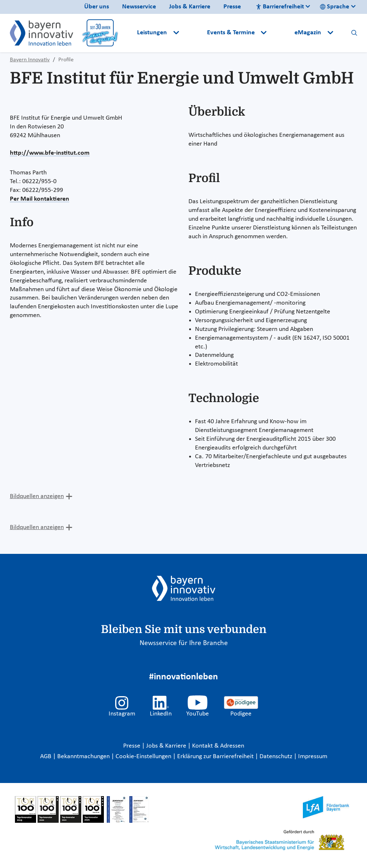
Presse (232, 7)
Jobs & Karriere (190, 7)
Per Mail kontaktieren (40, 199)
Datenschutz (277, 757)
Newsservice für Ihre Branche (184, 643)
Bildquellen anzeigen (37, 496)
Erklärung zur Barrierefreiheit (216, 757)
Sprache (335, 7)
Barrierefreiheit (280, 7)
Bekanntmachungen (84, 757)
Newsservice (139, 7)
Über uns (97, 7)
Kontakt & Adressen (218, 746)
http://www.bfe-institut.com (50, 153)
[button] (194, 33)
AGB (46, 757)
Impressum (313, 757)
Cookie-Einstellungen (143, 757)
